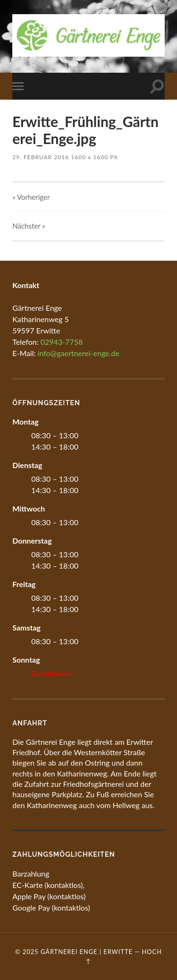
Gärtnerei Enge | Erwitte (87, 952)
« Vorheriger (31, 197)
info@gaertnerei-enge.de (79, 353)
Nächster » (29, 226)
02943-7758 (62, 342)
